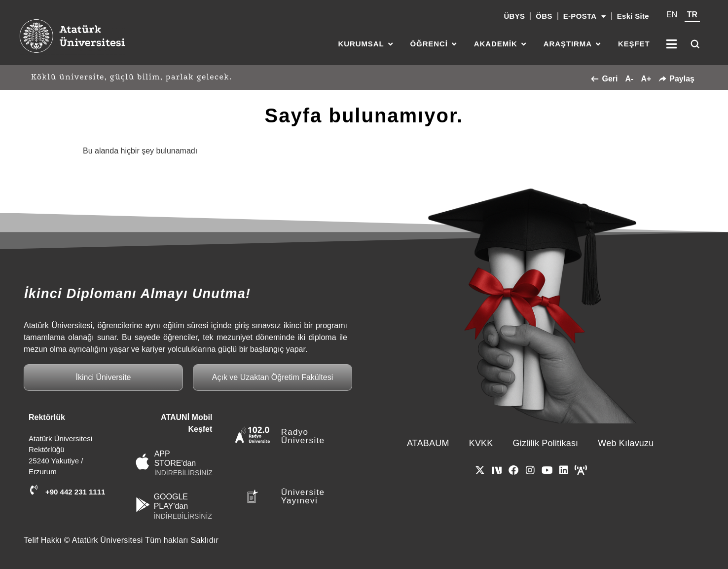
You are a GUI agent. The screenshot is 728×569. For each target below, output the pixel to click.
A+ (646, 79)
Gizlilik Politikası (546, 443)
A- (629, 79)
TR (692, 15)
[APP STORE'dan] (143, 462)
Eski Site (633, 16)
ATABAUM (428, 443)
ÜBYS (514, 16)
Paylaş (676, 79)
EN (672, 15)
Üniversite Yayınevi (303, 496)
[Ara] (695, 44)
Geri (604, 79)
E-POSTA (585, 17)
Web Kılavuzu (626, 443)
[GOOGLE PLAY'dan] (143, 505)
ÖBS (544, 16)
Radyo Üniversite (303, 436)
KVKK (481, 443)
